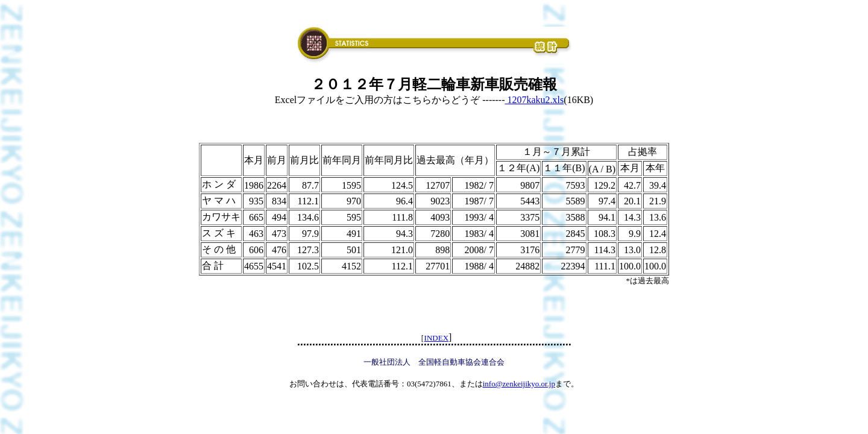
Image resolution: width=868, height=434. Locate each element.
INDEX (436, 338)
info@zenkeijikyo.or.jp (519, 384)
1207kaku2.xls (535, 100)
